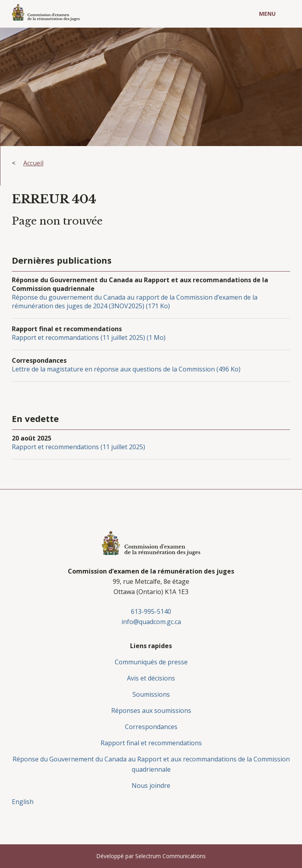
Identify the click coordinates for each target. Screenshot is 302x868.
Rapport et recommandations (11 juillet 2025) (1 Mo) (89, 337)
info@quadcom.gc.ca (151, 622)
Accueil (33, 163)
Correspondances (151, 727)
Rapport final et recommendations (151, 743)
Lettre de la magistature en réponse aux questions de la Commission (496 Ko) (126, 369)
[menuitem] (151, 802)
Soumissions (151, 694)
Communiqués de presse (151, 662)
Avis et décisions (151, 678)
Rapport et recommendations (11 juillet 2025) (78, 447)
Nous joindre (151, 786)
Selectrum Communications (171, 856)
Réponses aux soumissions (151, 711)
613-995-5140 (151, 611)
